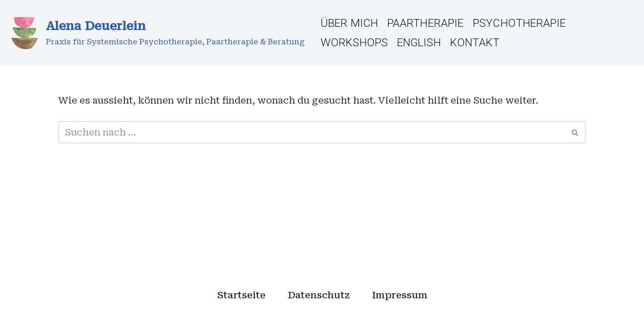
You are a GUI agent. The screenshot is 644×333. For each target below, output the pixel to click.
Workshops (354, 43)
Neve (71, 321)
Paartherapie (425, 23)
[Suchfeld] (312, 132)
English (419, 43)
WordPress (191, 321)
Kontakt (475, 43)
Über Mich (349, 23)
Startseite (241, 295)
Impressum (400, 295)
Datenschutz (319, 295)
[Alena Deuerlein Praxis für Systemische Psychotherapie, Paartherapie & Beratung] (156, 33)
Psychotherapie (519, 23)
